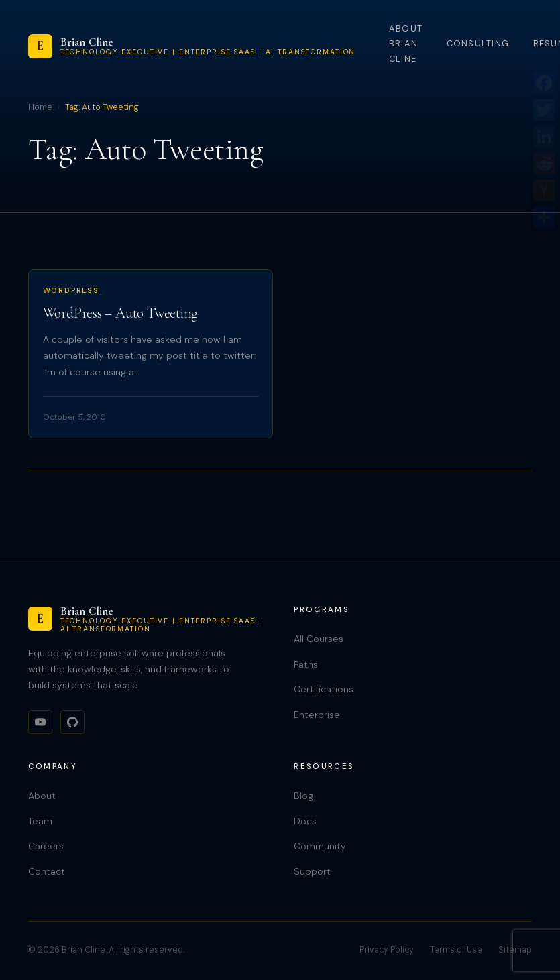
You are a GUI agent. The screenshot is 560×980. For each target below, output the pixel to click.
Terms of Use (456, 950)
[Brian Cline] (192, 46)
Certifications (324, 689)
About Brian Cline (406, 44)
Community (320, 846)
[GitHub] (72, 722)
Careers (46, 846)
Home (40, 107)
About (42, 796)
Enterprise (317, 715)
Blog (303, 796)
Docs (305, 821)
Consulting (478, 43)
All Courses (319, 639)
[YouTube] (40, 722)
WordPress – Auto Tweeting (121, 313)
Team (40, 821)
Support (312, 871)
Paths (306, 664)
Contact (47, 871)
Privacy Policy (387, 950)
